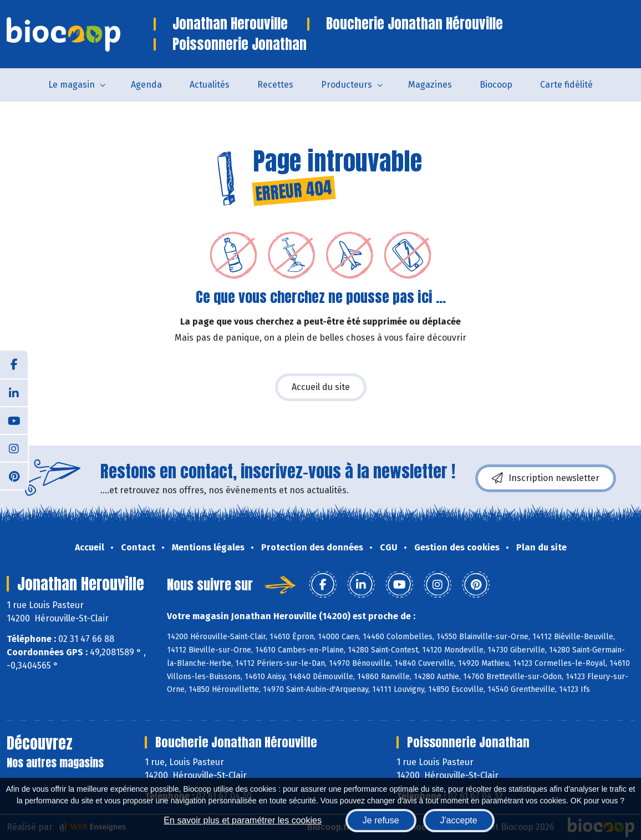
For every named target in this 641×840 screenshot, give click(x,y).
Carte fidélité (566, 85)
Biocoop (496, 85)
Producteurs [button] (347, 85)
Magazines (430, 85)
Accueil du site (321, 387)
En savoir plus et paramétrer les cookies (243, 820)
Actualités (210, 85)
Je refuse (381, 820)
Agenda (146, 85)
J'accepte (459, 820)
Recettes (275, 85)
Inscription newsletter (546, 478)
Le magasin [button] (72, 85)
